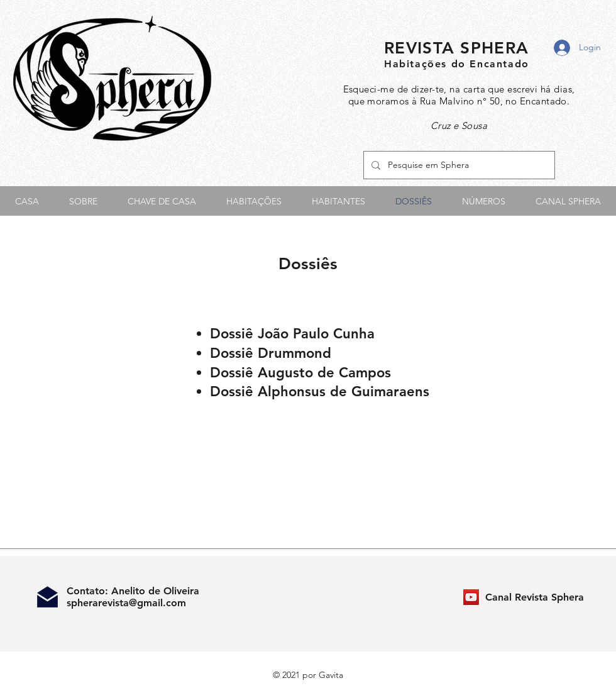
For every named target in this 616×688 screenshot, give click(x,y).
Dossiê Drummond (271, 353)
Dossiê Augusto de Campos (300, 373)
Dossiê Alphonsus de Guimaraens (320, 391)
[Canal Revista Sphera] (471, 597)
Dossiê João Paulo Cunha (292, 334)
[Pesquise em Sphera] (458, 165)
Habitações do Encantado (457, 64)
